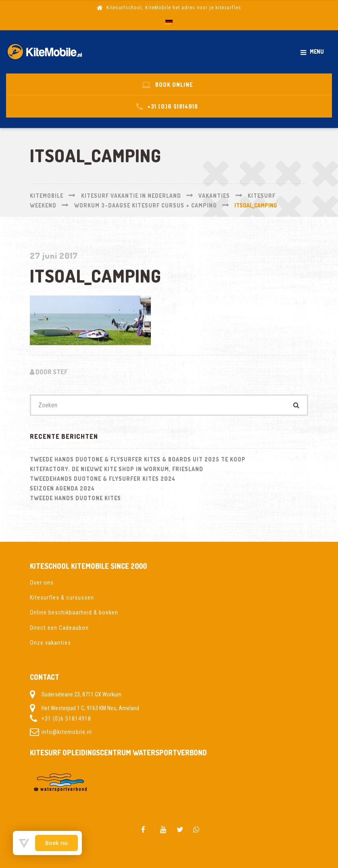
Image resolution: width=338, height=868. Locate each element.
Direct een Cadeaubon (59, 628)
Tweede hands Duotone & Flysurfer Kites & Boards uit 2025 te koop (138, 459)
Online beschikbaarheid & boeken (74, 612)
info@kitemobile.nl (67, 732)
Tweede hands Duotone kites (75, 498)
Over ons (42, 583)
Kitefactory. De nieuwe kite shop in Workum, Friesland (117, 469)
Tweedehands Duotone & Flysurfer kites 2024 (103, 479)
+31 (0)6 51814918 (66, 719)
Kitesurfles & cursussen (62, 598)
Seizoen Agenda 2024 (62, 488)
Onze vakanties (50, 643)
